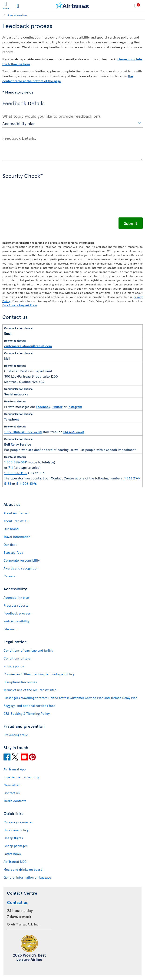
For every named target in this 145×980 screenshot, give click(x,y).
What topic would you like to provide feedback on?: (52, 116)
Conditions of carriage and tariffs (28, 650)
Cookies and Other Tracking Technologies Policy (39, 674)
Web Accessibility (16, 621)
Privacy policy (14, 666)
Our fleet (10, 545)
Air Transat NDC (15, 862)
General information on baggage (27, 877)
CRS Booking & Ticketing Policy (26, 713)
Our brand (11, 529)
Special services (17, 15)
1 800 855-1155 (16, 473)
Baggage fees (13, 552)
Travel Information (17, 537)
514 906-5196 (26, 484)
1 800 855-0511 (16, 462)
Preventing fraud (16, 735)
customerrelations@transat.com (28, 346)
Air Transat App (15, 769)
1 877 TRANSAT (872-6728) (23, 432)
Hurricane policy (16, 830)
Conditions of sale (17, 658)
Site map (10, 629)
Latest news (12, 854)
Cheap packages (15, 846)
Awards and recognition (21, 568)
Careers (9, 576)
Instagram (75, 407)
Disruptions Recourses (20, 682)
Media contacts (15, 801)
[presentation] (38, 201)
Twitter (57, 407)
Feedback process (17, 613)
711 (11, 467)
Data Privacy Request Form (20, 305)
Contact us (12, 793)
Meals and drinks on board (23, 869)
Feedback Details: (19, 138)
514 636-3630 (73, 432)
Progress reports (16, 605)
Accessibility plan (16, 597)
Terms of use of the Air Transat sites (30, 690)
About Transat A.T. (16, 521)
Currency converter (18, 822)
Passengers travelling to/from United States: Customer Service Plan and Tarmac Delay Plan (70, 698)
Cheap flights (13, 838)
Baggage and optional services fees (29, 706)
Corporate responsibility (21, 560)
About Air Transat (16, 513)
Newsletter (12, 785)
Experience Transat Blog (21, 777)
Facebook (43, 407)
